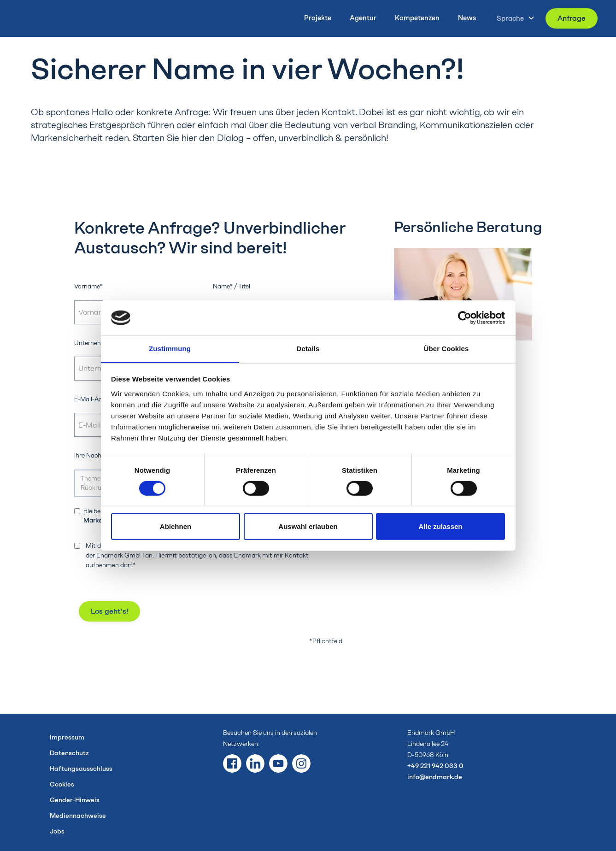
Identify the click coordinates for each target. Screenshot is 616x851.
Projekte (318, 18)
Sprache (510, 18)
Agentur (363, 18)
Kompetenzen (417, 18)
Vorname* (88, 286)
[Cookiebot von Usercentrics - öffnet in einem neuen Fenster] (465, 317)
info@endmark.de (435, 777)
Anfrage (572, 18)
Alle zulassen (440, 527)
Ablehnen (176, 527)
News (467, 18)
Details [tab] (308, 349)
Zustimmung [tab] (170, 349)
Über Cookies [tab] (446, 349)
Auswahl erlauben (308, 527)
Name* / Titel (232, 286)
